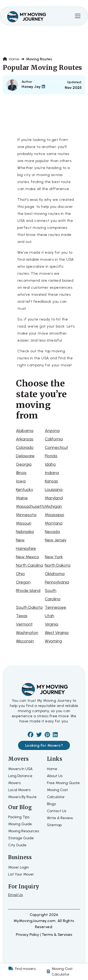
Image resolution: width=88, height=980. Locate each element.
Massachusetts (30, 506)
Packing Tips (19, 817)
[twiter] (39, 735)
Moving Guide (20, 824)
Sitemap (54, 825)
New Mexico (28, 557)
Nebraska (25, 532)
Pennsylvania (57, 582)
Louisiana (54, 490)
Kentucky (25, 490)
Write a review (60, 818)
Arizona (52, 431)
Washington (27, 633)
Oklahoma (55, 574)
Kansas (51, 481)
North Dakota (58, 565)
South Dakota (29, 607)
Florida (51, 456)
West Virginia (57, 633)
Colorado (25, 447)
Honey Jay (33, 87)
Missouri (24, 523)
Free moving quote (63, 783)
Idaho (50, 464)
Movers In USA (20, 769)
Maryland (54, 498)
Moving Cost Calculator (62, 971)
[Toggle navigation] (78, 16)
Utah (50, 616)
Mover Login (19, 867)
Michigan (53, 506)
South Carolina (53, 595)
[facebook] (31, 735)
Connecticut (56, 447)
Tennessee (55, 607)
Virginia (52, 624)
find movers (25, 969)
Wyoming (53, 641)
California (54, 439)
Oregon (23, 582)
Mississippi (54, 515)
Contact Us (57, 811)
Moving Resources (24, 831)
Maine (22, 498)
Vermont (24, 624)
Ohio (20, 574)
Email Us (16, 895)
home (52, 769)
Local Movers (19, 790)
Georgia (24, 464)
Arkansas (25, 439)
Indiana (52, 473)
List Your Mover (21, 874)
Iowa (21, 481)
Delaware (25, 456)
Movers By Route (22, 797)
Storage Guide (21, 838)
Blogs (51, 804)
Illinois (21, 473)
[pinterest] (47, 735)
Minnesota (26, 515)
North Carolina (29, 565)
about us (55, 776)
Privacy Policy (28, 935)
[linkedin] (55, 735)
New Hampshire (26, 544)
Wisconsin (25, 641)
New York (54, 557)
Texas (22, 616)
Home (11, 59)
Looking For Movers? (44, 745)
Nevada (52, 532)
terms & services (57, 935)
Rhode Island (28, 591)
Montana (54, 523)
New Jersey (56, 540)
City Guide (17, 845)
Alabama (25, 431)
